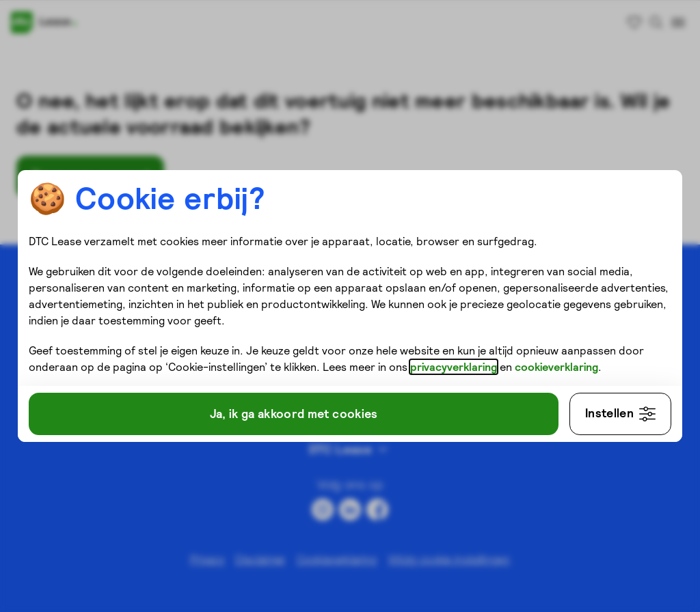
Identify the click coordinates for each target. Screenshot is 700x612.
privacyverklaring (458, 365)
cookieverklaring (561, 365)
